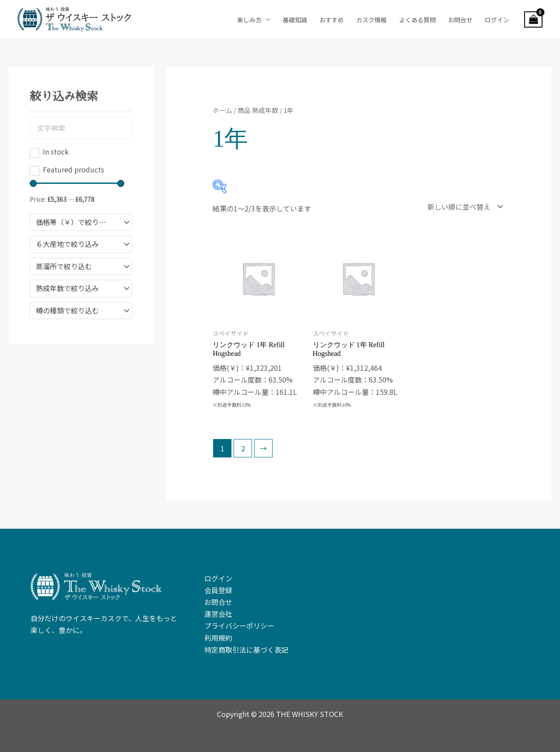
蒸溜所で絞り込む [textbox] (64, 267)
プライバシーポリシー (239, 625)
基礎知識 (295, 20)
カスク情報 (371, 20)
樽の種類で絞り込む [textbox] (67, 311)
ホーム (222, 110)
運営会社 (218, 614)
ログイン (497, 20)
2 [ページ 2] (243, 448)
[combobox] (81, 222)
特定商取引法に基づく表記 (246, 650)
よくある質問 (417, 20)
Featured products (73, 169)
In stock (56, 151)
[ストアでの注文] (463, 207)
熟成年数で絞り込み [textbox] (67, 288)
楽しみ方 (249, 20)
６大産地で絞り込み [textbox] (67, 244)
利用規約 (218, 638)
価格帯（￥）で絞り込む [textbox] (74, 222)
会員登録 (218, 590)
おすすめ (332, 20)
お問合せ (460, 20)
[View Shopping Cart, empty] (533, 20)
